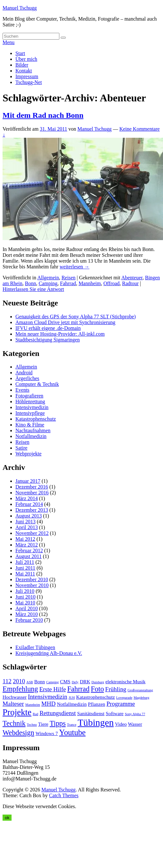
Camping (48, 283)
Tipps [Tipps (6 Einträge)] (58, 723)
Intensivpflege (30, 413)
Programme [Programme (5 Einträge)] (121, 704)
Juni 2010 (26, 597)
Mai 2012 (25, 539)
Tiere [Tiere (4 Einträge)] (43, 724)
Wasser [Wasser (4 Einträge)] (135, 724)
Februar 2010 (29, 620)
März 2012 (27, 545)
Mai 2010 (25, 603)
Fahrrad (68, 283)
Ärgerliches (27, 378)
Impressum (27, 76)
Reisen (69, 278)
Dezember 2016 (32, 487)
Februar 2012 (29, 551)
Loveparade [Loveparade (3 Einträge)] (124, 698)
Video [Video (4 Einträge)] (121, 724)
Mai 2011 (25, 574)
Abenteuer (132, 278)
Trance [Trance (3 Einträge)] (72, 725)
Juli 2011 (25, 562)
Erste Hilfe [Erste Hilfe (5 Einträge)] (52, 689)
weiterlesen (75, 267)
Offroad (111, 283)
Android (24, 373)
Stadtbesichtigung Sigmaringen (47, 340)
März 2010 (27, 614)
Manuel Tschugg (20, 8)
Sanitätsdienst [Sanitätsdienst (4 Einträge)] (91, 713)
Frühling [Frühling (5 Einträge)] (116, 689)
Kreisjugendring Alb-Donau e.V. (49, 653)
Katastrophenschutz (36, 419)
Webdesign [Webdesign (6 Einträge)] (18, 733)
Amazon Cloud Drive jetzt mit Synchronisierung (65, 322)
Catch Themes (64, 795)
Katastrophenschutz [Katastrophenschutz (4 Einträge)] (95, 697)
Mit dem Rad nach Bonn (43, 115)
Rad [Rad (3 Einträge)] (35, 714)
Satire (21, 448)
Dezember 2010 (32, 579)
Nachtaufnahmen (33, 430)
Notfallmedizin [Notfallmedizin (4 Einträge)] (72, 704)
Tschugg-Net (29, 82)
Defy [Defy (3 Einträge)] (75, 682)
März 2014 (27, 498)
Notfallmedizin (31, 436)
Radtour (131, 283)
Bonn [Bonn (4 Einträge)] (40, 681)
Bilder (22, 65)
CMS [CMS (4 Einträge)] (65, 681)
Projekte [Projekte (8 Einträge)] (17, 712)
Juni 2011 (25, 568)
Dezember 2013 (32, 510)
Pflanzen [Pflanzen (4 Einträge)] (97, 704)
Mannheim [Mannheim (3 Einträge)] (33, 705)
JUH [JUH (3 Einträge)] (72, 698)
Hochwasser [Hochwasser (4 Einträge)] (15, 697)
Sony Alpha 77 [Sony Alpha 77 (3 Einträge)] (135, 714)
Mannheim (90, 283)
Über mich (26, 59)
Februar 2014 (29, 504)
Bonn (31, 283)
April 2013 (27, 527)
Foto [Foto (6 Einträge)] (97, 689)
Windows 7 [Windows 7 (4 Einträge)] (47, 733)
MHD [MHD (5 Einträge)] (48, 704)
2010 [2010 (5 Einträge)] (19, 681)
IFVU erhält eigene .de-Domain (48, 328)
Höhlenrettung (30, 401)
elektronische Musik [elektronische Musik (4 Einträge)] (126, 681)
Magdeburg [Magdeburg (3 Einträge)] (141, 698)
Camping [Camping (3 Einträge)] (52, 682)
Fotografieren (29, 396)
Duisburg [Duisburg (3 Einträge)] (98, 682)
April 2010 (27, 608)
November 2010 (32, 585)
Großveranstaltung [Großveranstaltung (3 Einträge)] (140, 690)
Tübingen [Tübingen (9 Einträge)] (96, 723)
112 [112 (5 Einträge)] (7, 681)
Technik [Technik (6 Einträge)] (14, 723)
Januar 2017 (28, 481)
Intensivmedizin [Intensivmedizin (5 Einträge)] (48, 697)
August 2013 (29, 516)
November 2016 (32, 493)
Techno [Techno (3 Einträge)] (32, 725)
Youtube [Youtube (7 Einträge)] (72, 732)
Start (20, 53)
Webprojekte (28, 454)
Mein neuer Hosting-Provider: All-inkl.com (60, 334)
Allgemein (48, 278)
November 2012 (32, 533)
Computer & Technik (37, 384)
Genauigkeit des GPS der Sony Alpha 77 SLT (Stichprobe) (76, 317)
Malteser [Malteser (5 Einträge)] (13, 704)
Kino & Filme (30, 425)
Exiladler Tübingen (35, 647)
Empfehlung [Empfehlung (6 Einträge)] (20, 689)
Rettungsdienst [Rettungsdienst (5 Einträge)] (58, 713)
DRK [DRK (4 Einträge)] (85, 681)
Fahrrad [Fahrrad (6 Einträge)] (78, 689)
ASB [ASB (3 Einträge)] (30, 682)
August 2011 (29, 556)
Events (22, 390)
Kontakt (24, 71)
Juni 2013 (26, 522)
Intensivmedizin (32, 407)
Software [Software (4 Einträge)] (115, 713)
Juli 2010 (25, 591)
